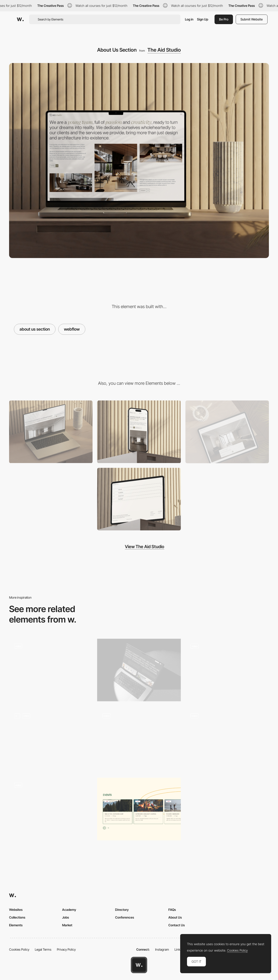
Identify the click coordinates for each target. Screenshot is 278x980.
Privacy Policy (66, 949)
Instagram (162, 949)
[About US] (139, 739)
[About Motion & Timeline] (51, 739)
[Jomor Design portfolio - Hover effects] (227, 738)
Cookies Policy (19, 949)
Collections (17, 917)
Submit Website (252, 19)
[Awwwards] (20, 19)
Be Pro (224, 19)
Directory (122, 910)
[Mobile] (139, 432)
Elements (16, 925)
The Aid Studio (164, 50)
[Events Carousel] (139, 809)
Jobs (66, 917)
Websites (16, 910)
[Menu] (139, 499)
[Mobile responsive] (51, 499)
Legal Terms (43, 949)
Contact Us (177, 925)
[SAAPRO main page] (227, 670)
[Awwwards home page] (139, 965)
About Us (175, 917)
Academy (69, 910)
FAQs (172, 910)
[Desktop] (51, 432)
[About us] (139, 670)
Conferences (125, 917)
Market (67, 925)
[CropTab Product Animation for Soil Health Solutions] (51, 809)
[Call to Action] (227, 432)
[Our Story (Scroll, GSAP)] (51, 670)
